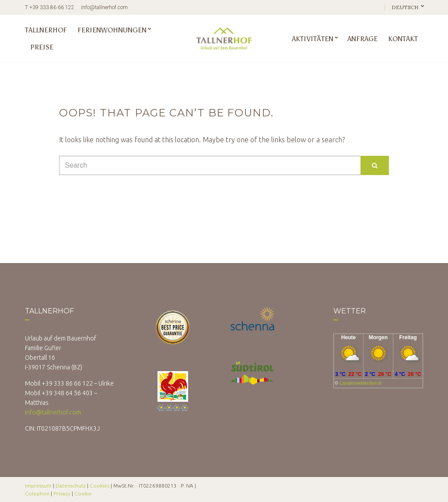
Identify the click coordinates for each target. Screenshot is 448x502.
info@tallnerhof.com (104, 7)
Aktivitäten (313, 39)
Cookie (83, 493)
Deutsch (406, 7)
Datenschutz (71, 486)
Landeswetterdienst (360, 383)
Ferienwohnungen (112, 30)
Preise (42, 47)
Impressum (38, 486)
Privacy (62, 493)
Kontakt (403, 39)
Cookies (100, 486)
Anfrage (362, 39)
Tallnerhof (46, 30)
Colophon (37, 493)
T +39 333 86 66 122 (50, 7)
